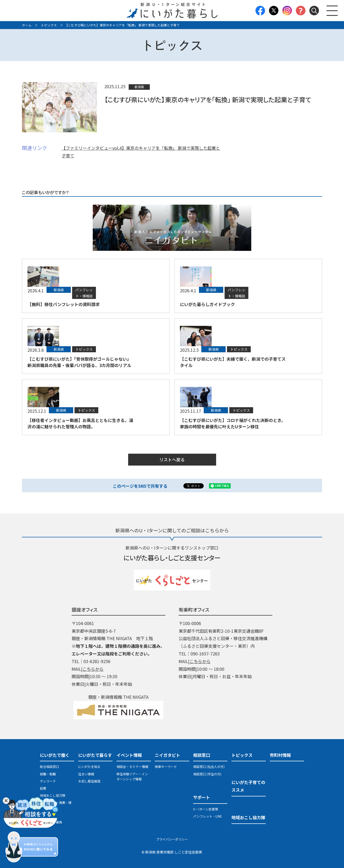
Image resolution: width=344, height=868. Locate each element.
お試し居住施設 (89, 781)
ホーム (27, 25)
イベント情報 (129, 755)
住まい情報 (86, 774)
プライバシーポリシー (172, 839)
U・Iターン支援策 (206, 809)
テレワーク (48, 781)
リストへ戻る (172, 459)
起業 (43, 788)
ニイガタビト (168, 755)
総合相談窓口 (49, 766)
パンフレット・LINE (208, 816)
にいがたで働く (55, 755)
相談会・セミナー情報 (132, 766)
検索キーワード (166, 766)
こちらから (93, 669)
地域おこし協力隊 (53, 795)
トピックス (49, 25)
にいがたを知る (89, 766)
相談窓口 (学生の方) (207, 774)
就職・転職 (48, 774)
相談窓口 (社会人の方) (209, 766)
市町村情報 (280, 755)
